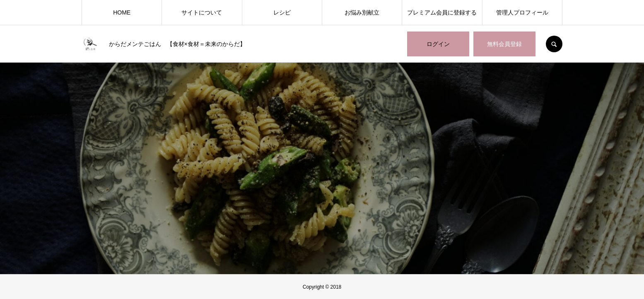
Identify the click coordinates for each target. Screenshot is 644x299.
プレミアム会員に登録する (442, 12)
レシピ (282, 12)
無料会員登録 (504, 44)
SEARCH (554, 44)
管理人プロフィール (522, 12)
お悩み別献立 (362, 12)
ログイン (438, 44)
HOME (122, 12)
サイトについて (202, 12)
